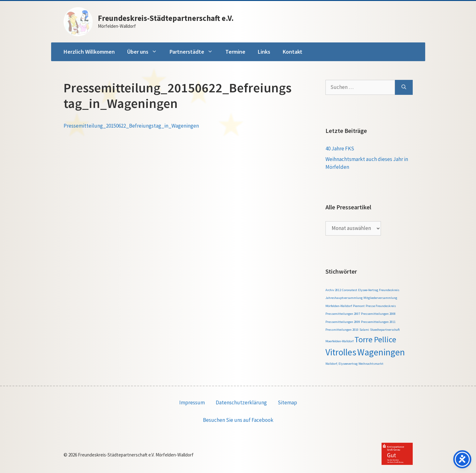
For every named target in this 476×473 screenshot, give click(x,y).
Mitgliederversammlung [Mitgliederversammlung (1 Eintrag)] (380, 298)
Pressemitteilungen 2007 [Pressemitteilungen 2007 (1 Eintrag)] (343, 314)
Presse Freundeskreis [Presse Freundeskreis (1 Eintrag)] (381, 306)
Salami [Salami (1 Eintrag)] (364, 330)
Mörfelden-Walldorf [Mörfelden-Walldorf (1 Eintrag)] (339, 306)
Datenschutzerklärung (241, 402)
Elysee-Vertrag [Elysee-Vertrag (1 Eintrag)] (368, 290)
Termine (235, 52)
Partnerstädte (194, 52)
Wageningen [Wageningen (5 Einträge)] (381, 352)
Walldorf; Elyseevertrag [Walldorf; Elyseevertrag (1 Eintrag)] (341, 364)
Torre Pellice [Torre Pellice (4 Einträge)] (375, 339)
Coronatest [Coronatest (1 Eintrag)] (350, 290)
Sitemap (287, 402)
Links (264, 52)
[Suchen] (404, 87)
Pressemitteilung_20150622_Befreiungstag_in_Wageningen (131, 126)
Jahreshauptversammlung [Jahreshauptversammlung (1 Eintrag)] (344, 298)
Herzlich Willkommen (89, 52)
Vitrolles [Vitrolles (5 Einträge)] (341, 352)
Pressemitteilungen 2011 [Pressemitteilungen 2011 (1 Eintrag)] (378, 322)
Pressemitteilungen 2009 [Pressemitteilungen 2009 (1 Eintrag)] (343, 322)
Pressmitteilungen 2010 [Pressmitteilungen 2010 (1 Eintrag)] (342, 330)
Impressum (192, 402)
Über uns (145, 52)
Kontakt (293, 52)
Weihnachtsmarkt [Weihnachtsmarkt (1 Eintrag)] (371, 364)
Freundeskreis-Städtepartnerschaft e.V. (166, 18)
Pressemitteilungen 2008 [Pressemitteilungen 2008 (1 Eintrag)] (378, 314)
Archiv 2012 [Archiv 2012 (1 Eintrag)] (333, 290)
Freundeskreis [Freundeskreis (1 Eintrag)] (389, 290)
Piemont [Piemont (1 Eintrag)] (359, 306)
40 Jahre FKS (340, 149)
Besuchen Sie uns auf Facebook (238, 420)
